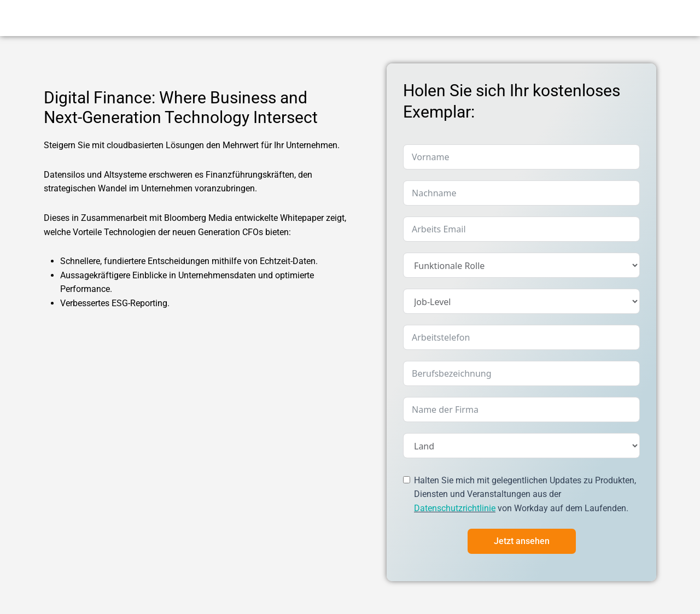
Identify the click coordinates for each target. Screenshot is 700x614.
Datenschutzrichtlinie (455, 508)
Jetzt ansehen (522, 541)
